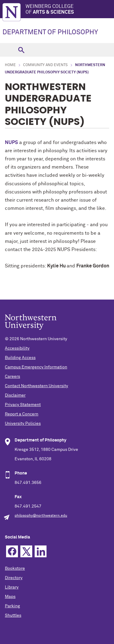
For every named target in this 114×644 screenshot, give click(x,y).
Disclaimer (15, 395)
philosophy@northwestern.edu (41, 516)
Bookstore (15, 569)
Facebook (12, 551)
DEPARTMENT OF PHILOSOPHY (50, 32)
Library (12, 587)
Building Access (20, 358)
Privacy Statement (23, 405)
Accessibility (17, 348)
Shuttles (13, 615)
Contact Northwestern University (36, 386)
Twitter (26, 551)
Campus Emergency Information (36, 367)
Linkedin (41, 551)
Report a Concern (22, 414)
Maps (10, 597)
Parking (12, 606)
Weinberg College (70, 10)
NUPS (11, 143)
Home (10, 65)
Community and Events (45, 65)
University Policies (23, 424)
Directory (14, 578)
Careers (12, 377)
